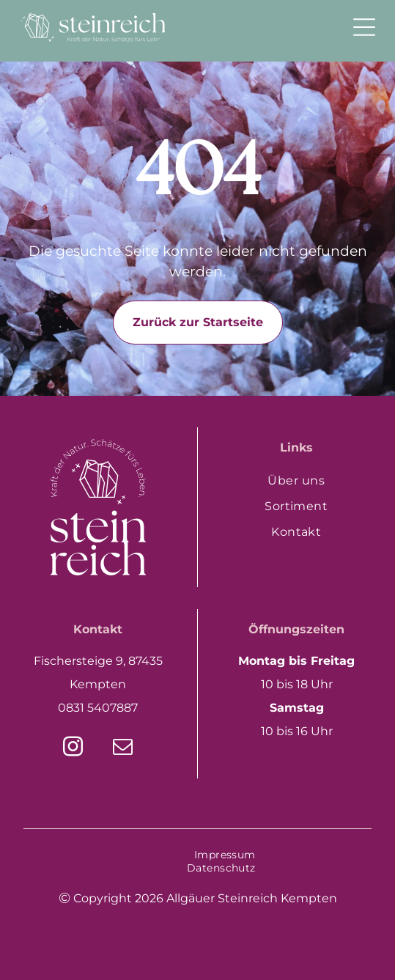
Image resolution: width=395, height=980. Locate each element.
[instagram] (73, 749)
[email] (123, 749)
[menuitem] (297, 480)
